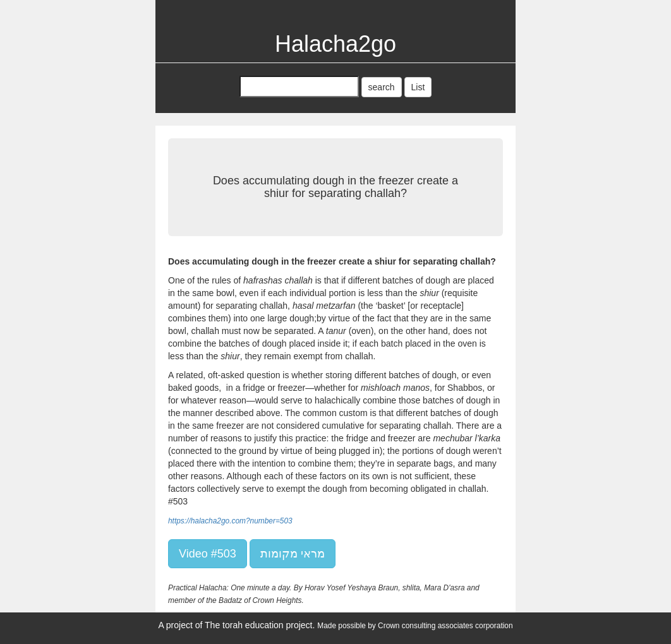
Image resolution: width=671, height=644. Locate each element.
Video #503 (208, 554)
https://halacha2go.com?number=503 (230, 521)
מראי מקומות (293, 554)
